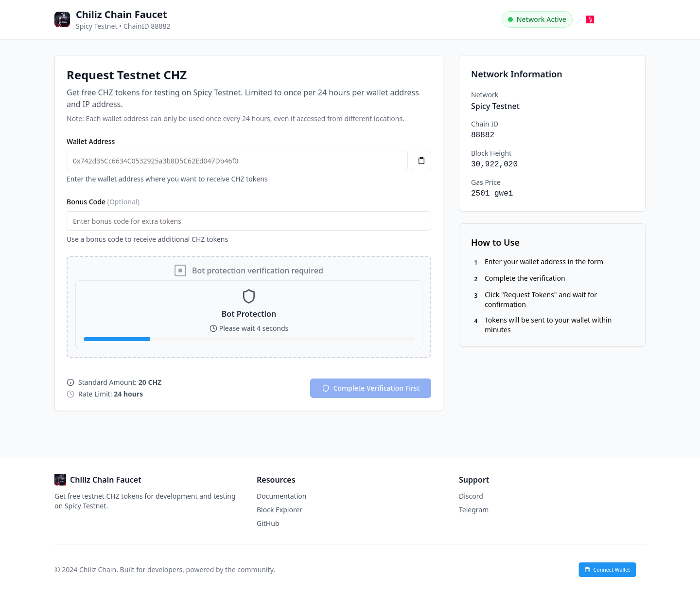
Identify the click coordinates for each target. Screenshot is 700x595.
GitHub (268, 523)
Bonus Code (103, 202)
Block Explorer (280, 510)
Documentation (281, 496)
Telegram (474, 510)
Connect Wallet (608, 570)
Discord (471, 496)
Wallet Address (91, 141)
